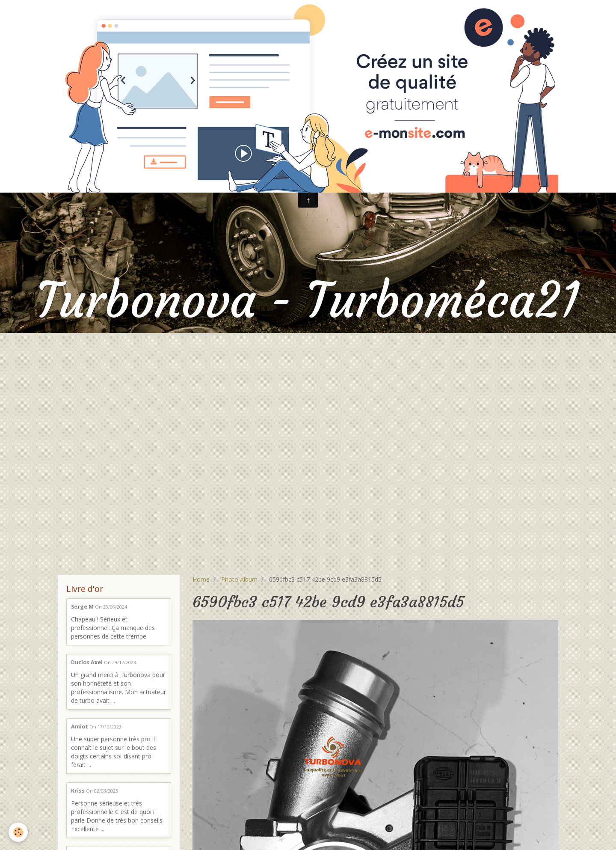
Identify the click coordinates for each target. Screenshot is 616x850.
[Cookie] (18, 832)
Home (201, 579)
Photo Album (239, 579)
